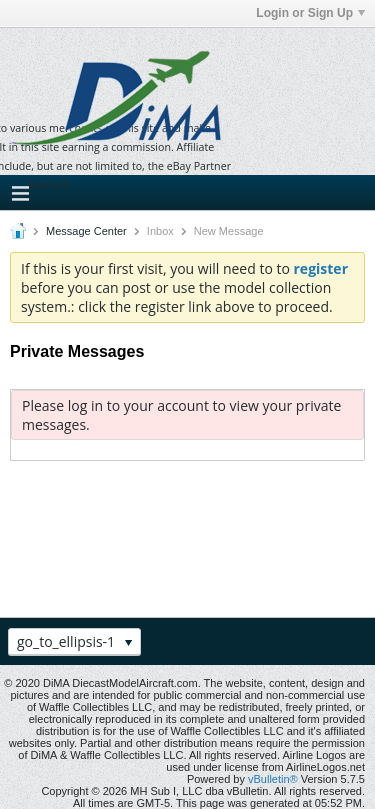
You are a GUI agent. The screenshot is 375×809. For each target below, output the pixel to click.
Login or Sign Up (310, 13)
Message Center (86, 231)
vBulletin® (273, 779)
